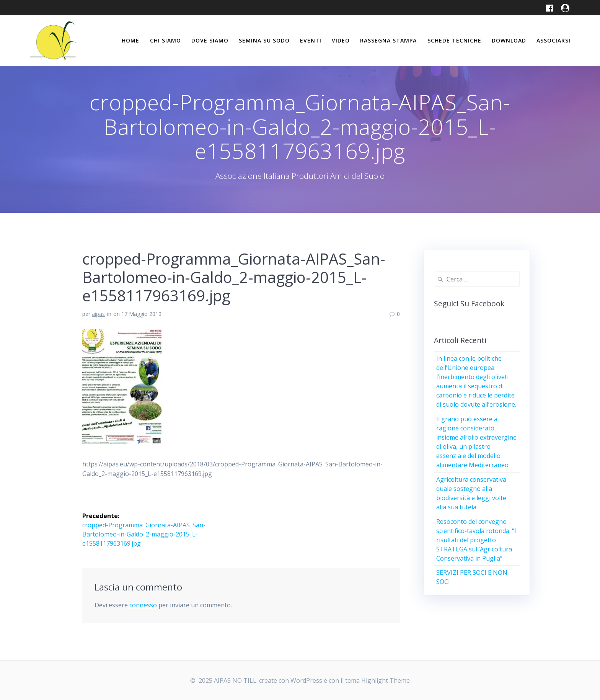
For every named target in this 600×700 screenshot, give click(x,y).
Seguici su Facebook (469, 303)
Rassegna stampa (388, 40)
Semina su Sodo (264, 40)
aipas (98, 314)
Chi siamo (165, 40)
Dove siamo (210, 40)
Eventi (311, 40)
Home (130, 40)
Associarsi (554, 40)
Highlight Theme (386, 680)
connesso (143, 605)
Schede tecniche (454, 40)
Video (341, 40)
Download (509, 40)
